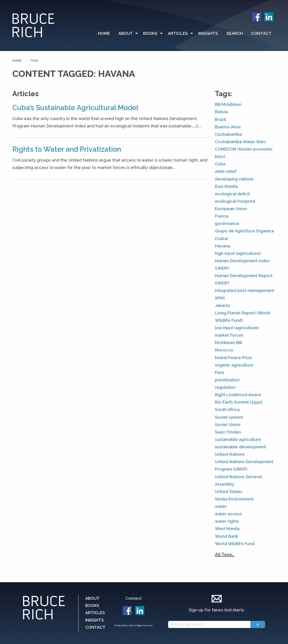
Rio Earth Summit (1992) (239, 402)
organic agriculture (234, 365)
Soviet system (229, 417)
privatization (227, 380)
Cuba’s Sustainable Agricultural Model (75, 108)
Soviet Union (228, 425)
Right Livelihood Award (238, 395)
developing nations (234, 179)
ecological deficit (232, 194)
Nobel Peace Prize (233, 358)
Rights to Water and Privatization (67, 149)
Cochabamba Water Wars (241, 142)
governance (227, 223)
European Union (231, 209)
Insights (208, 33)
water (221, 506)
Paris (220, 372)
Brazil (220, 119)
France (222, 216)
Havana (222, 246)
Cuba (220, 164)
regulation (225, 387)
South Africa (227, 410)
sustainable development (241, 447)
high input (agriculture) (238, 253)
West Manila (227, 529)
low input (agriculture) (237, 328)
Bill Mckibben (228, 104)
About (126, 33)
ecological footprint (235, 201)
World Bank (226, 536)
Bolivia (221, 112)
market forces (229, 335)
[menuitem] (106, 33)
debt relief (226, 171)
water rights (227, 521)
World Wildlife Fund (235, 544)
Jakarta (222, 305)
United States (229, 492)
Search (235, 33)
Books (150, 33)
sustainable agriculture (238, 439)
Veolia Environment (234, 499)
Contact (261, 33)
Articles (178, 33)
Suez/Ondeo (228, 432)
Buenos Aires (228, 127)
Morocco (224, 350)
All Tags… (225, 555)
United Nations (230, 454)
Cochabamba (228, 134)
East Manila (226, 186)
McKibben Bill (228, 343)
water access (228, 514)
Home (104, 33)
